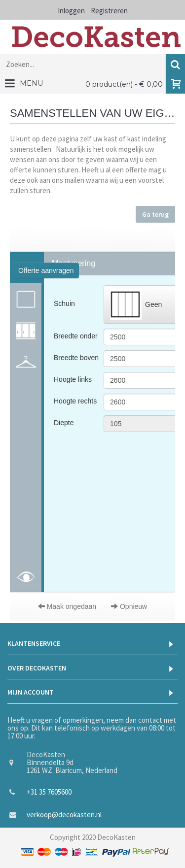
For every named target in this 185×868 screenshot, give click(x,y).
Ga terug (155, 214)
